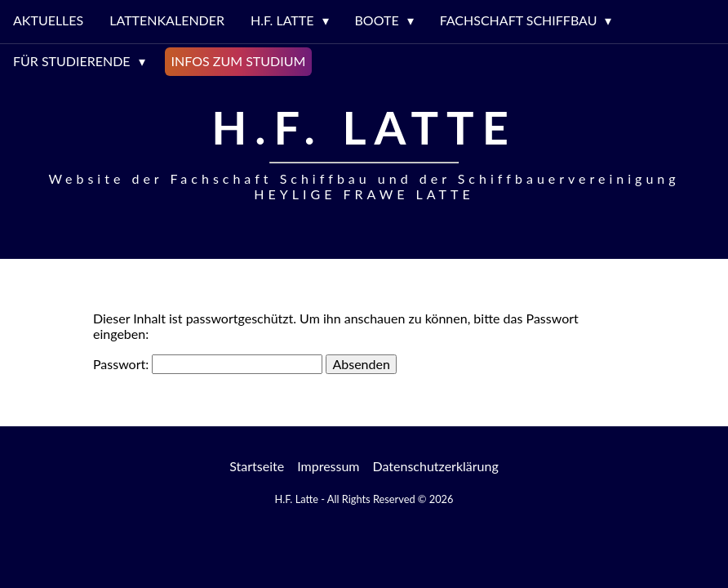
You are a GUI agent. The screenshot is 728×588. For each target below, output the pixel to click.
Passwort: (208, 364)
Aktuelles (48, 20)
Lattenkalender (167, 20)
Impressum (328, 466)
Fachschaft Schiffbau (519, 20)
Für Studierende (72, 61)
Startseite (257, 466)
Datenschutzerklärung (436, 466)
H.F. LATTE (282, 20)
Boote (377, 20)
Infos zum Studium (239, 61)
